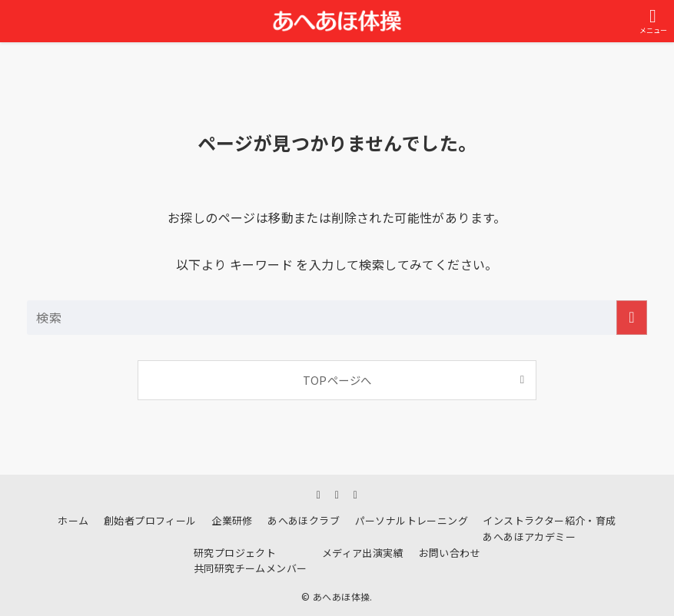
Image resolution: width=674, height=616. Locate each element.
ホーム (73, 520)
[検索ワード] (337, 318)
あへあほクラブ (304, 520)
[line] (337, 494)
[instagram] (319, 494)
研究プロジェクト (235, 553)
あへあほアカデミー (529, 537)
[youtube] (356, 494)
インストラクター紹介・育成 (549, 520)
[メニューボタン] (653, 21)
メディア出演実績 (363, 553)
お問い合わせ (450, 553)
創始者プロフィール (150, 520)
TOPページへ (337, 380)
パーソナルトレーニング (412, 520)
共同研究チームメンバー (250, 568)
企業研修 (232, 520)
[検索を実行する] (632, 318)
